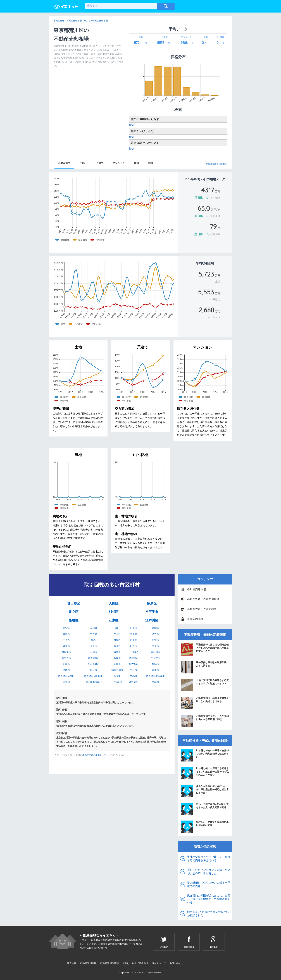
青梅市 (117, 652)
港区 (117, 628)
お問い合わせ (177, 963)
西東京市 (66, 652)
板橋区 (74, 620)
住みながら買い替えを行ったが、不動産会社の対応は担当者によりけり (205, 791)
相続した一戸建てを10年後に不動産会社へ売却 (205, 827)
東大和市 (134, 664)
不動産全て (64, 163)
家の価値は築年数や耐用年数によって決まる (205, 667)
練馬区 (152, 603)
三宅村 (66, 682)
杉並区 (114, 612)
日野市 (134, 646)
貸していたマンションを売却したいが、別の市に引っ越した (209, 872)
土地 (82, 163)
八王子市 (152, 612)
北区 (94, 640)
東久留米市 (94, 658)
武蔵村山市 (117, 670)
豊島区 (66, 634)
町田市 (134, 628)
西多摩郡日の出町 (94, 676)
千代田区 (134, 652)
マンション (119, 163)
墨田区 (134, 634)
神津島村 (134, 682)
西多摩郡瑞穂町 (66, 676)
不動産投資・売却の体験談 (203, 599)
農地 (137, 163)
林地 (151, 163)
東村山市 (156, 652)
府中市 (155, 640)
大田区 (114, 603)
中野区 (94, 634)
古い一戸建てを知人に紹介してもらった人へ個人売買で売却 (205, 809)
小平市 (94, 646)
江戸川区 (152, 620)
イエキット (138, 973)
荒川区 (117, 646)
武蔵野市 (134, 658)
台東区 (134, 640)
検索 (132, 125)
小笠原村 (117, 682)
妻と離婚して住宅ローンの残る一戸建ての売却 (209, 884)
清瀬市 (66, 670)
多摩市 (117, 658)
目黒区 (117, 640)
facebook (189, 947)
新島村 (155, 682)
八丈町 (117, 676)
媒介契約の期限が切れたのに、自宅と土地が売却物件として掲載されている (209, 899)
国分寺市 (66, 658)
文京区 (117, 634)
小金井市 (156, 658)
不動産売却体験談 (109, 963)
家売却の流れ (195, 619)
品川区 (94, 628)
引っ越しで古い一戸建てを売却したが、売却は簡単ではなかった (205, 755)
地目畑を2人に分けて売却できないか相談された (208, 914)
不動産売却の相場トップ (94, 755)
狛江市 (117, 664)
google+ (214, 947)
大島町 (134, 676)
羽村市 (134, 670)
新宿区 (66, 628)
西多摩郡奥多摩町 (156, 676)
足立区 (74, 612)
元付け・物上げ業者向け (135, 963)
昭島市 (66, 664)
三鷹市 (94, 652)
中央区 (66, 640)
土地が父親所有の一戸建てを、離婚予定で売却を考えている (209, 859)
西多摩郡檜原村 (94, 682)
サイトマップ (159, 963)
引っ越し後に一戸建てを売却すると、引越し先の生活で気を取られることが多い (205, 773)
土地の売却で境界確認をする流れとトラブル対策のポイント (205, 685)
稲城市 (155, 664)
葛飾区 (155, 628)
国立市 (94, 670)
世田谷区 (74, 603)
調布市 (66, 646)
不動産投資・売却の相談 (202, 609)
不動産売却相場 (197, 589)
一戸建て (99, 163)
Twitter (164, 947)
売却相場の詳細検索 (216, 164)
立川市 (155, 646)
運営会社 (72, 963)
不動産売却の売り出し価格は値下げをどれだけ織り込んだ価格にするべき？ (205, 649)
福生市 (155, 670)
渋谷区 (155, 634)
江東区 (114, 620)
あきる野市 (94, 664)
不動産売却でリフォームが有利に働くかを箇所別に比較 (205, 721)
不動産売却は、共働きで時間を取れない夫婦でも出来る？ (205, 703)
